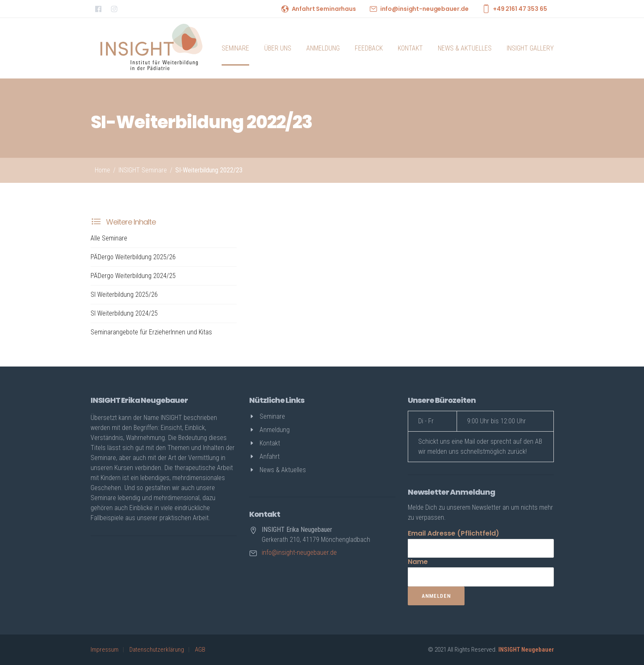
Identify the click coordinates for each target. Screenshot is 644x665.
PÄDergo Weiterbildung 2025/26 (133, 257)
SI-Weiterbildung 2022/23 (209, 170)
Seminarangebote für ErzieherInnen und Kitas (151, 332)
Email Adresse (453, 533)
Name (418, 562)
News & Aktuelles (465, 48)
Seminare (235, 48)
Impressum (105, 650)
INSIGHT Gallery (530, 48)
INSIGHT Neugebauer (526, 650)
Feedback (369, 48)
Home (102, 170)
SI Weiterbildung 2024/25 (124, 313)
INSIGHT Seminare (143, 170)
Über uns (278, 48)
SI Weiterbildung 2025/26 (124, 295)
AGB (200, 650)
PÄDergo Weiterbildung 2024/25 (133, 276)
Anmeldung (323, 48)
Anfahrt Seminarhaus (324, 9)
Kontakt (410, 48)
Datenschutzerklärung (157, 650)
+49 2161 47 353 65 (520, 9)
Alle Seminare (109, 238)
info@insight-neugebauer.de (424, 9)
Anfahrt (270, 456)
